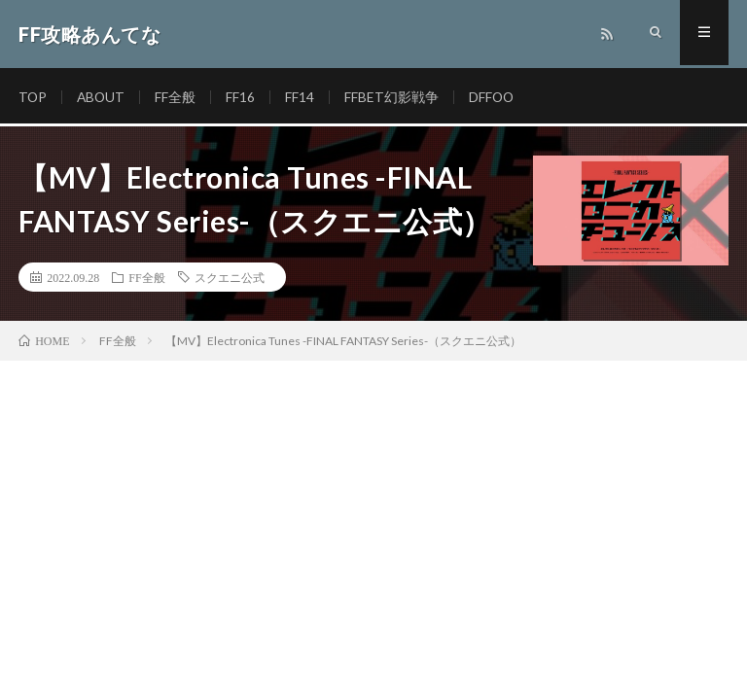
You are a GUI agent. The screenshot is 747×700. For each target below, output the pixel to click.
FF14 (302, 97)
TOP (33, 97)
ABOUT (103, 97)
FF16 (243, 97)
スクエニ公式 (230, 277)
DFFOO (495, 97)
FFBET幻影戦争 (394, 97)
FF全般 (178, 97)
